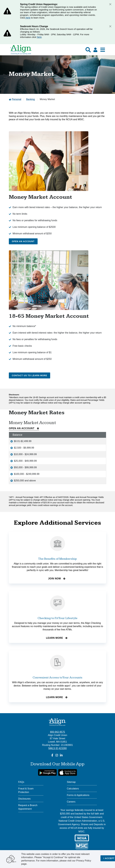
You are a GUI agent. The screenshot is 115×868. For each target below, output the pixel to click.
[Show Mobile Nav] (103, 50)
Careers (71, 802)
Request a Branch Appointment (28, 807)
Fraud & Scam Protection (26, 790)
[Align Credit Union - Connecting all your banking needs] (58, 722)
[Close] (110, 4)
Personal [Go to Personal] (16, 99)
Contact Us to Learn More (29, 375)
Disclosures (24, 799)
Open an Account (23, 241)
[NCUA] (82, 838)
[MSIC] (82, 846)
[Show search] (88, 50)
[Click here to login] (95, 50)
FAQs (21, 782)
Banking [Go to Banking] (31, 99)
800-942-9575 (57, 732)
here (28, 18)
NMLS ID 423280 (58, 748)
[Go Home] (21, 51)
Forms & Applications (78, 795)
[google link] (47, 772)
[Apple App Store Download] (68, 772)
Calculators (73, 789)
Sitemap (71, 782)
